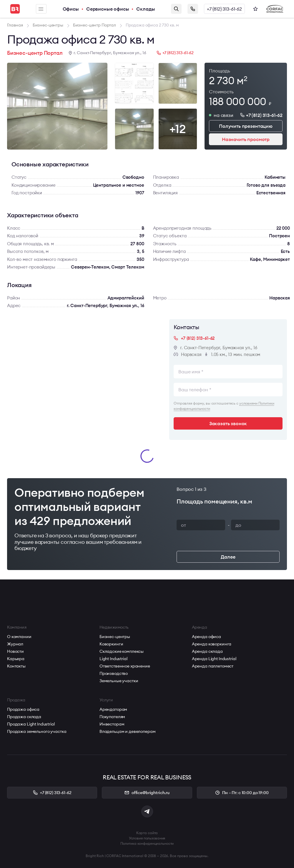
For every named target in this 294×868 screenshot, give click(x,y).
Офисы (71, 9)
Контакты (16, 666)
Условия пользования (147, 838)
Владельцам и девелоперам (128, 731)
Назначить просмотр (246, 139)
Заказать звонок (193, 9)
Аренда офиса (206, 637)
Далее (228, 557)
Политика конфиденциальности (147, 843)
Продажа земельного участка (37, 731)
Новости (15, 651)
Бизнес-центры (115, 637)
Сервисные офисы (108, 9)
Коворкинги (111, 644)
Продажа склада (24, 717)
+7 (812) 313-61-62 (224, 9)
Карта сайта (147, 833)
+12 (178, 129)
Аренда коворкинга (212, 644)
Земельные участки (119, 681)
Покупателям (112, 717)
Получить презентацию (246, 126)
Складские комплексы (122, 651)
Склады (146, 9)
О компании (19, 637)
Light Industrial (113, 659)
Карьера (16, 659)
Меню (41, 9)
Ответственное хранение (125, 666)
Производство (114, 673)
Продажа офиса (23, 709)
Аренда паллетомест (213, 666)
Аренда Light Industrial (214, 659)
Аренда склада (207, 651)
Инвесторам (112, 724)
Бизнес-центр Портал (35, 53)
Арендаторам (113, 709)
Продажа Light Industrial (31, 724)
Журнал (15, 644)
